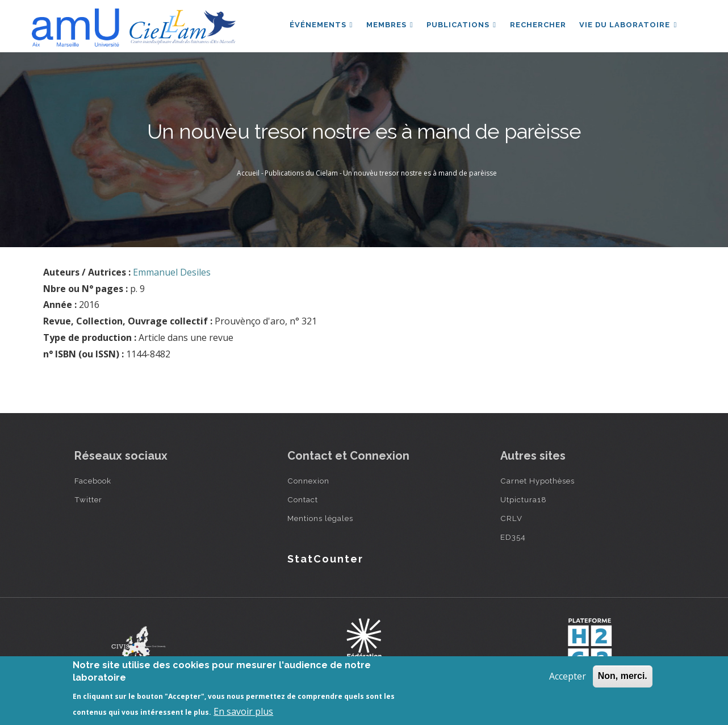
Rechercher (537, 25)
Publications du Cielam (301, 173)
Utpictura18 (524, 499)
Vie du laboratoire (628, 25)
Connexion (308, 481)
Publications (461, 25)
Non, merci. (623, 676)
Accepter (568, 676)
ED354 (513, 537)
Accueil (248, 173)
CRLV (511, 518)
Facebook (93, 481)
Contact (303, 499)
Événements (320, 25)
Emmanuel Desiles (172, 272)
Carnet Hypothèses (537, 481)
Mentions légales (320, 518)
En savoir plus (243, 711)
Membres (389, 25)
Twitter (88, 499)
